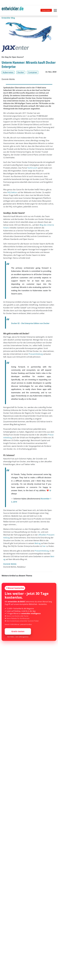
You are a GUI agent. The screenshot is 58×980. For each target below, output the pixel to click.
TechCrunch (32, 168)
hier (44, 546)
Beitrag (38, 543)
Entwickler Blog (8, 18)
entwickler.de (13, 11)
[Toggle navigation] (13, 11)
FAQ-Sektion (12, 192)
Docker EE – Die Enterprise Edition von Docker (30, 323)
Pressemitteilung (36, 354)
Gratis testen (46, 10)
